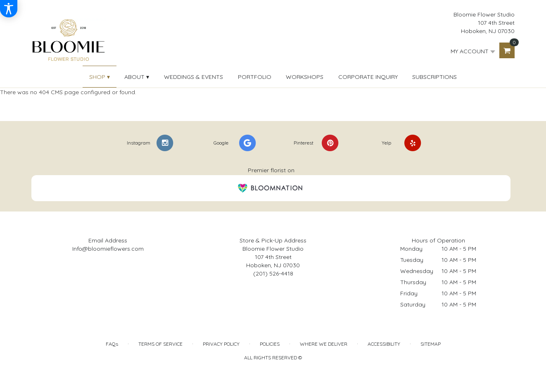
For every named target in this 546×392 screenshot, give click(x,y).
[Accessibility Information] (9, 9)
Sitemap (431, 344)
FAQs (112, 344)
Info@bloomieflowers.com (108, 249)
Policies (270, 344)
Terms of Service (160, 344)
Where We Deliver (324, 344)
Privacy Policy (221, 344)
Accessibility (384, 344)
